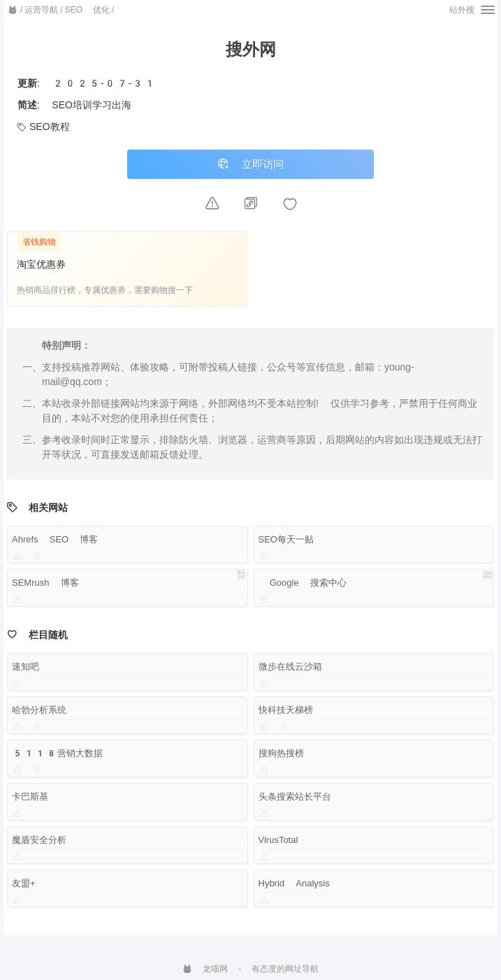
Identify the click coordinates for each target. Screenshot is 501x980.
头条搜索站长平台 (295, 802)
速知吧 (26, 672)
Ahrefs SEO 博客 (55, 545)
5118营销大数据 (57, 759)
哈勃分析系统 (39, 715)
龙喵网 (205, 969)
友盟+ (24, 889)
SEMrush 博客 (45, 588)
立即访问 (251, 167)
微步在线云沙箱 (290, 672)
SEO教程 (44, 127)
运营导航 (41, 10)
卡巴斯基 (30, 802)
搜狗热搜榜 (281, 759)
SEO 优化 (87, 10)
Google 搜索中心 (303, 588)
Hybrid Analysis (294, 889)
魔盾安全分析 (39, 845)
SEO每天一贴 (286, 545)
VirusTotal (278, 845)
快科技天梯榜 (286, 715)
